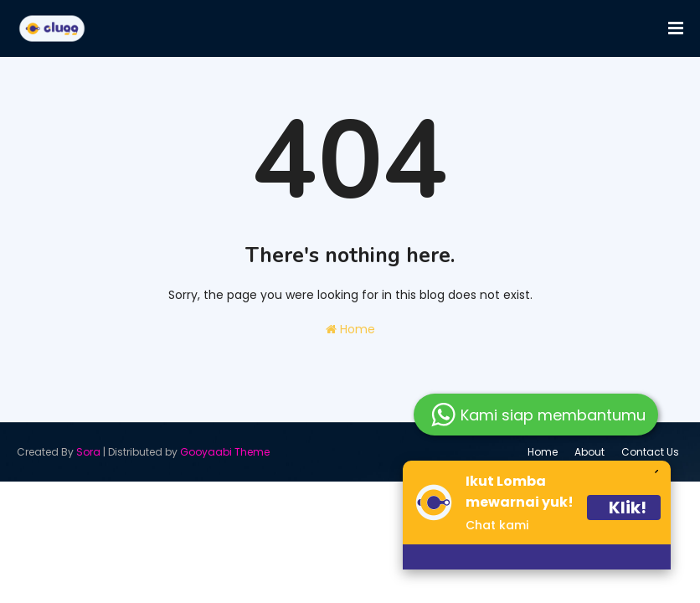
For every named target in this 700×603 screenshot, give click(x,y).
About (589, 452)
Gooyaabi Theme (225, 452)
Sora (88, 452)
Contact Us (650, 452)
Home (350, 329)
